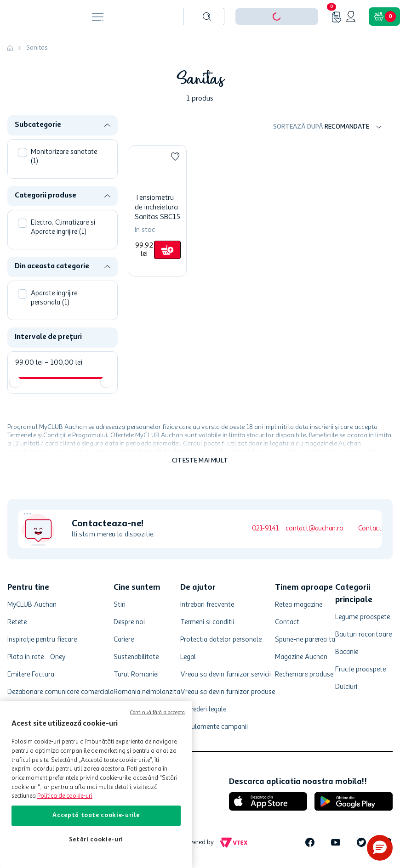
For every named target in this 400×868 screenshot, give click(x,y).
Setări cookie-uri (96, 840)
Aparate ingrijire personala (54, 298)
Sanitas (37, 48)
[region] (96, 784)
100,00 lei (63, 363)
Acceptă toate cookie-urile (96, 815)
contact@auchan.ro (314, 529)
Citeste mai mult (200, 461)
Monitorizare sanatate (64, 157)
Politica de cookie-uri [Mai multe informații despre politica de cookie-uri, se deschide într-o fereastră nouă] (65, 796)
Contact (370, 529)
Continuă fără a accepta (158, 713)
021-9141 (265, 529)
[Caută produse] (207, 17)
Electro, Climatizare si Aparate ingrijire (63, 228)
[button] (66, 125)
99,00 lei (29, 363)
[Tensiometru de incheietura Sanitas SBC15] (158, 211)
